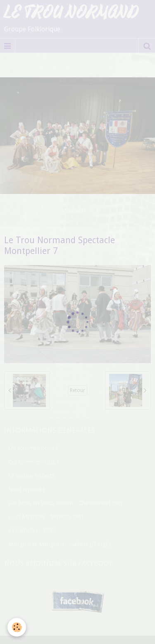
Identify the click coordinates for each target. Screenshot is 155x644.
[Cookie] (17, 627)
